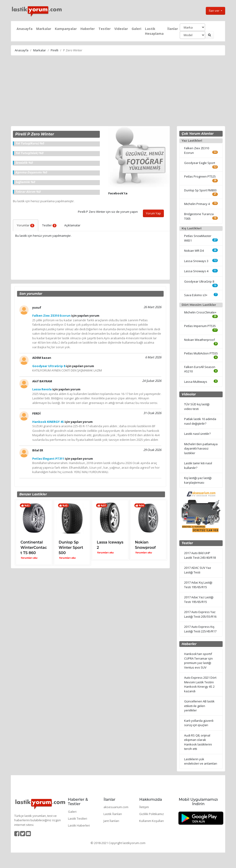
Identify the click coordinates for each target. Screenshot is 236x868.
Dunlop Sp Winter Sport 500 (71, 548)
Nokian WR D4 (194, 251)
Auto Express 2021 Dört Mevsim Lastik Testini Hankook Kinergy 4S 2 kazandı (200, 684)
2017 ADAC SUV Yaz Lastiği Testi (198, 570)
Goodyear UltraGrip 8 (199, 281)
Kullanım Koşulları (152, 821)
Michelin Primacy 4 (197, 204)
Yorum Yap (153, 213)
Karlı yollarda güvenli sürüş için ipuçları (199, 723)
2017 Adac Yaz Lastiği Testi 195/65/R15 (199, 599)
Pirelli (55, 50)
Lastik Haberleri (79, 825)
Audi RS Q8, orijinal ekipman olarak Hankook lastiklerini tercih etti (198, 742)
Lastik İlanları (113, 814)
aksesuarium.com (116, 807)
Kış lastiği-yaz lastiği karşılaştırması (198, 480)
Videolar (121, 29)
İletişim (144, 807)
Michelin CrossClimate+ (200, 312)
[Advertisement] (118, 91)
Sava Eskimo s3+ (196, 295)
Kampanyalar (66, 29)
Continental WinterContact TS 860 (34, 548)
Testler (105, 29)
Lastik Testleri (78, 818)
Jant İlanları (111, 821)
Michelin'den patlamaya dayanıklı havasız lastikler (201, 449)
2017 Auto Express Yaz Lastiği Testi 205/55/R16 (200, 614)
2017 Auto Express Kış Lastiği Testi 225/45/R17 (200, 629)
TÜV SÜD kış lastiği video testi (197, 406)
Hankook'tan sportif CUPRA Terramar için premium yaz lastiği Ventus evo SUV (198, 661)
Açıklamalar (72, 225)
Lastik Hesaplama (154, 31)
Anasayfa (25, 29)
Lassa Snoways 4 (196, 271)
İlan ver (214, 11)
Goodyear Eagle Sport (200, 163)
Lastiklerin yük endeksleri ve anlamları (201, 761)
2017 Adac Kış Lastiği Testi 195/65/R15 (198, 585)
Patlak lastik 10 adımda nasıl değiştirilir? (200, 421)
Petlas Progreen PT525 (200, 176)
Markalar (44, 29)
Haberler (88, 29)
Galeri (136, 29)
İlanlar (173, 29)
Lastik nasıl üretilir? (197, 434)
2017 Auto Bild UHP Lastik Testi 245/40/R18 (200, 555)
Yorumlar (26, 225)
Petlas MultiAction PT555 (201, 353)
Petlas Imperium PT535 (200, 326)
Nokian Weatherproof (199, 340)
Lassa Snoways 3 (196, 261)
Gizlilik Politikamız (152, 814)
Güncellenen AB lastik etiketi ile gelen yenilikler (199, 706)
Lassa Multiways (196, 382)
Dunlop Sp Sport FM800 (200, 190)
